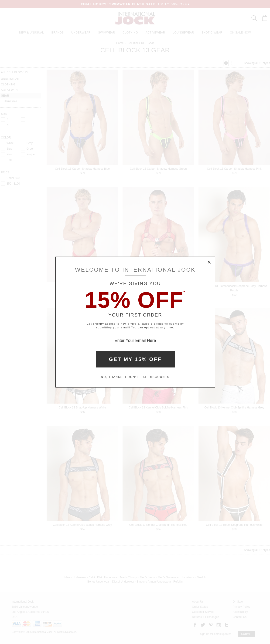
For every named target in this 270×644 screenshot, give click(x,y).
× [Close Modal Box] (209, 262)
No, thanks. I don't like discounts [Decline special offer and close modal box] (135, 377)
